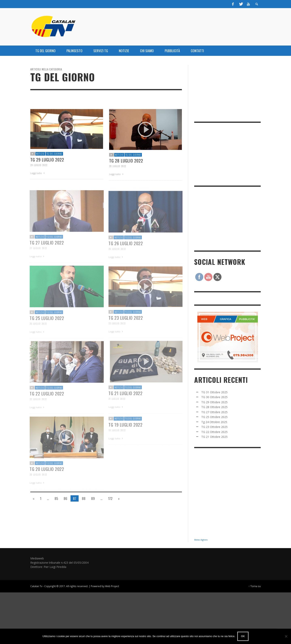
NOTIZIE (40, 154)
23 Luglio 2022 (116, 334)
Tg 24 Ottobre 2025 (214, 422)
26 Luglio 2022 (117, 259)
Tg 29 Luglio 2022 (47, 160)
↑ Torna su (255, 586)
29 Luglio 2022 (39, 165)
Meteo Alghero (201, 540)
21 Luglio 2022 (116, 409)
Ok (243, 636)
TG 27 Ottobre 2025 (214, 412)
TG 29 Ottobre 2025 (214, 402)
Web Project (112, 586)
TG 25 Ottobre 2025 (214, 417)
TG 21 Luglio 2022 (125, 403)
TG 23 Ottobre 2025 (214, 427)
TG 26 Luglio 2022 (125, 253)
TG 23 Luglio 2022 (125, 328)
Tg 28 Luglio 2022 (126, 161)
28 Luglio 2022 (118, 166)
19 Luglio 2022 (116, 440)
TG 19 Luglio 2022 (125, 434)
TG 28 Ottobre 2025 (214, 407)
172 (110, 498)
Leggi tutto (38, 173)
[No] (286, 636)
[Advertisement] (225, 218)
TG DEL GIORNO (54, 154)
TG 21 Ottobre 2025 (214, 437)
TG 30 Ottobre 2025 (214, 397)
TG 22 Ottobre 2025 (214, 432)
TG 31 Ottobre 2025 (214, 392)
